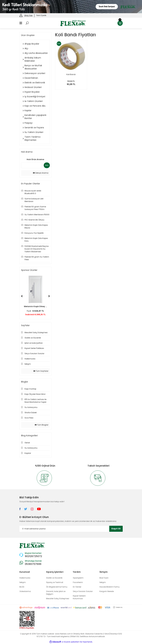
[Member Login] (21, 15)
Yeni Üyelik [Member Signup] (41, 15)
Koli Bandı (71, 74)
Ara (47, 165)
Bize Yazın (104, 578)
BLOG (22, 587)
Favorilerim (78, 582)
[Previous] (22, 296)
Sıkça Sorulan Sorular (83, 591)
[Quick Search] (31, 165)
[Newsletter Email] (71, 529)
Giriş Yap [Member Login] (28, 15)
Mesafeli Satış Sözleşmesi (58, 599)
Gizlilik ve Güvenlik (54, 578)
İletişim (23, 582)
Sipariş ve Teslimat (55, 582)
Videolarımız (25, 591)
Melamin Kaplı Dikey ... (35, 306)
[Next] (49, 296)
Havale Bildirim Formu (110, 587)
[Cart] (120, 23)
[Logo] (73, 23)
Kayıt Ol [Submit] (116, 529)
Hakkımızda (25, 578)
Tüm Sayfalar (41, 371)
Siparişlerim (78, 578)
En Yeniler (77, 587)
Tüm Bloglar (42, 425)
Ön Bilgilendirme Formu (57, 587)
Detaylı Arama (41, 173)
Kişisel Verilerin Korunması (79, 597)
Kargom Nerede (107, 591)
